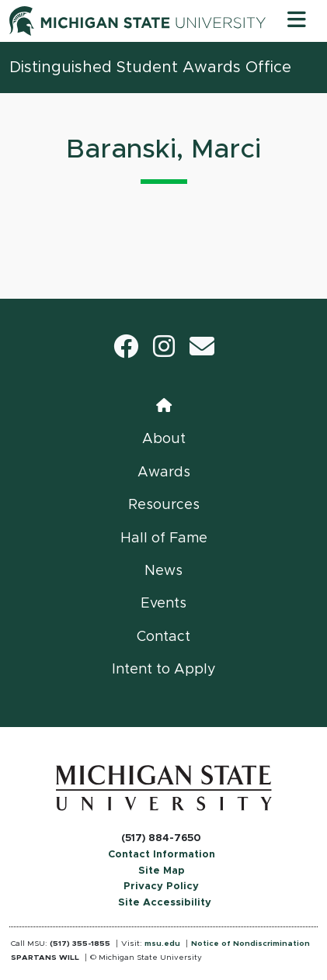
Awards (164, 473)
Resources (164, 505)
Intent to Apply (164, 670)
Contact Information (162, 855)
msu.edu (162, 944)
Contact (163, 637)
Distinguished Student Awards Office (150, 68)
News (163, 571)
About (164, 439)
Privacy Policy (161, 887)
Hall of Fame (164, 538)
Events (163, 604)
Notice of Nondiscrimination (250, 944)
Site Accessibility (165, 903)
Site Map (162, 871)
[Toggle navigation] (297, 21)
